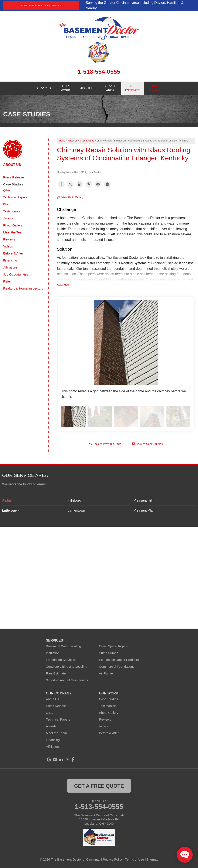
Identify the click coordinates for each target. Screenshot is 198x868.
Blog (6, 204)
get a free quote (99, 786)
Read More (63, 285)
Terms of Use (135, 859)
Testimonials (12, 211)
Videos (8, 246)
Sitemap (152, 859)
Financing (10, 260)
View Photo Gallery (70, 198)
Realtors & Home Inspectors (23, 288)
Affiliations (10, 267)
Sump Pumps (109, 653)
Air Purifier (106, 673)
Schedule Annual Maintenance (41, 6)
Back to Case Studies (147, 444)
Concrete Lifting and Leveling (66, 667)
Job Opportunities (16, 274)
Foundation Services (60, 660)
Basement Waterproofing (63, 646)
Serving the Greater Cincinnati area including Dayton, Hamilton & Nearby (135, 5)
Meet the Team (14, 232)
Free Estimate (56, 673)
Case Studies (13, 184)
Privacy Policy (113, 859)
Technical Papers (15, 197)
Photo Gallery (13, 225)
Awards (8, 218)
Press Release (14, 177)
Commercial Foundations (117, 667)
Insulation (53, 653)
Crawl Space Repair (113, 646)
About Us (12, 165)
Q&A (7, 190)
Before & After (13, 253)
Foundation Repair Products (119, 660)
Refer (7, 281)
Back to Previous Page (105, 444)
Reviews (9, 239)
